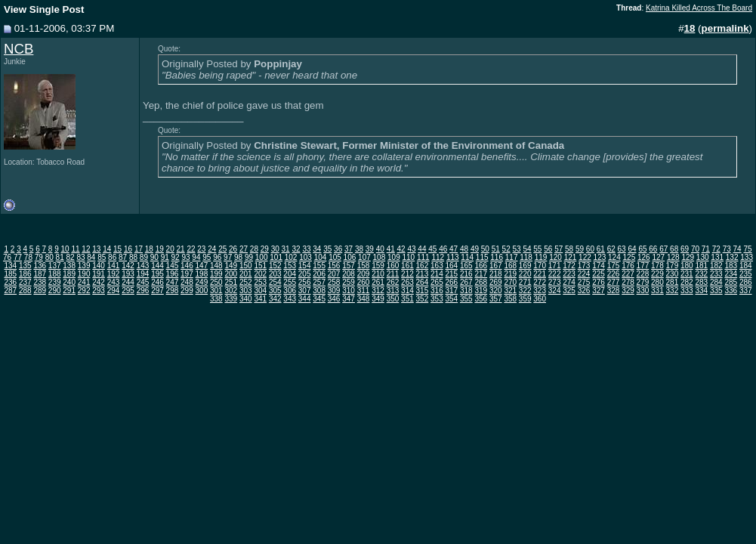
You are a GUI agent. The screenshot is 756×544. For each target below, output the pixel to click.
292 (84, 291)
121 (571, 257)
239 (55, 282)
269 (496, 282)
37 (349, 249)
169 (525, 266)
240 (69, 282)
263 (407, 282)
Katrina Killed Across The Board (699, 8)
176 (628, 266)
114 (467, 257)
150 (246, 266)
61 (601, 249)
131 (717, 257)
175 (614, 266)
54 (527, 249)
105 (335, 257)
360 (540, 299)
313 (393, 291)
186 (25, 274)
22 (191, 249)
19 (160, 249)
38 (359, 249)
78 (28, 257)
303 (246, 291)
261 (378, 282)
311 (364, 291)
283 (701, 282)
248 (187, 282)
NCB (19, 49)
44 (422, 249)
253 (260, 282)
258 (334, 282)
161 (407, 266)
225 (599, 274)
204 (290, 274)
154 (305, 266)
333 (687, 291)
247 (173, 282)
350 (393, 299)
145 (173, 266)
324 (555, 291)
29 (265, 249)
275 (584, 282)
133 (747, 257)
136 (40, 266)
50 (485, 249)
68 (674, 249)
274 (569, 282)
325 (569, 291)
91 (165, 257)
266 (452, 282)
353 (437, 299)
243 (114, 282)
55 (537, 249)
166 (481, 266)
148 (216, 266)
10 (65, 249)
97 (228, 257)
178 (657, 266)
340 (246, 299)
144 (157, 266)
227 (628, 274)
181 (701, 266)
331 (657, 291)
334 (701, 291)
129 (688, 257)
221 (540, 274)
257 (319, 282)
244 (128, 282)
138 (69, 266)
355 (466, 299)
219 (510, 274)
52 (506, 249)
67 (663, 249)
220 (525, 274)
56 (548, 249)
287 (10, 291)
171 (555, 266)
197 (187, 274)
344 (305, 299)
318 (466, 291)
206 (319, 274)
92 (176, 257)
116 (497, 257)
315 (423, 291)
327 (599, 291)
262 (393, 282)
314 (407, 291)
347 (349, 299)
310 (349, 291)
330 (643, 291)
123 (600, 257)
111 (423, 257)
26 (233, 249)
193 (128, 274)
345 (319, 299)
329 (628, 291)
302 (231, 291)
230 (673, 274)
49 (475, 249)
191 (99, 274)
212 (407, 274)
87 (123, 257)
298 (173, 291)
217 (481, 274)
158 (364, 266)
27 (244, 249)
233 (716, 274)
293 (99, 291)
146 (187, 266)
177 (643, 266)
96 (217, 257)
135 (25, 266)
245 (143, 282)
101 (276, 257)
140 (99, 266)
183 (731, 266)
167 (496, 266)
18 (149, 249)
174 (599, 266)
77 (18, 257)
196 (173, 274)
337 (746, 291)
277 (614, 282)
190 (84, 274)
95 (207, 257)
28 (254, 249)
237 (25, 282)
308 (319, 291)
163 (437, 266)
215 (452, 274)
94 (196, 257)
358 (510, 299)
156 (334, 266)
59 (580, 249)
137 (55, 266)
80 (49, 257)
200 (231, 274)
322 (525, 291)
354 (452, 299)
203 (275, 274)
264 (423, 282)
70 (695, 249)
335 (716, 291)
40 (380, 249)
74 (737, 249)
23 (201, 249)
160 (393, 266)
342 (275, 299)
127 (658, 257)
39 (370, 249)
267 (466, 282)
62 (611, 249)
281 (673, 282)
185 (10, 274)
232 (701, 274)
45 (432, 249)
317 (452, 291)
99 (249, 257)
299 (187, 291)
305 (275, 291)
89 (144, 257)
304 (260, 291)
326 (584, 291)
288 (25, 291)
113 (453, 257)
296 (143, 291)
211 (393, 274)
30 (275, 249)
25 (222, 249)
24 (212, 249)
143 (143, 266)
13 (96, 249)
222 (555, 274)
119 (541, 257)
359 (525, 299)
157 (349, 266)
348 (364, 299)
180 (687, 266)
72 (716, 249)
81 (60, 257)
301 (216, 291)
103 (305, 257)
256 (305, 282)
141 (114, 266)
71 (706, 249)
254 (275, 282)
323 (540, 291)
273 (555, 282)
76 (7, 257)
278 (628, 282)
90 (154, 257)
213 (423, 274)
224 (584, 274)
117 (512, 257)
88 (133, 257)
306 (290, 291)
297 (157, 291)
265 (437, 282)
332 (673, 291)
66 (653, 249)
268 (481, 282)
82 (70, 257)
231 (687, 274)
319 (481, 291)
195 (157, 274)
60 (590, 249)
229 (657, 274)
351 (407, 299)
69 (685, 249)
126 (644, 257)
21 (181, 249)
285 (731, 282)
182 (716, 266)
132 (732, 257)
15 (117, 249)
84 (91, 257)
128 (673, 257)
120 (555, 257)
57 (559, 249)
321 (510, 291)
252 (246, 282)
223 (569, 274)
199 (216, 274)
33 (306, 249)
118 (526, 257)
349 (378, 299)
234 (731, 274)
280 (657, 282)
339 (231, 299)
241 (84, 282)
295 (128, 291)
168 (510, 266)
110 (408, 257)
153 (290, 266)
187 (40, 274)
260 (364, 282)
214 (437, 274)
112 (438, 257)
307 (305, 291)
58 (569, 249)
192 (114, 274)
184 (746, 266)
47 (454, 249)
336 (731, 291)
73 (727, 249)
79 (39, 257)
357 (496, 299)
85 (102, 257)
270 (510, 282)
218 (496, 274)
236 (10, 282)
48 (464, 249)
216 (466, 274)
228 (643, 274)
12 (86, 249)
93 (185, 257)
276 (599, 282)
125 (629, 257)
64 (632, 249)
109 (394, 257)
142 (128, 266)
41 (391, 249)
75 (747, 249)
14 (107, 249)
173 (584, 266)
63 (622, 249)
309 (334, 291)
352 (423, 299)
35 (327, 249)
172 (569, 266)
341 (260, 299)
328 (614, 291)
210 (378, 274)
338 (216, 299)
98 (238, 257)
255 (290, 282)
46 (443, 249)
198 (202, 274)
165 (466, 266)
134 (10, 266)
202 (260, 274)
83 (80, 257)
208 (349, 274)
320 (496, 291)
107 (364, 257)
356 (481, 299)
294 (114, 291)
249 (202, 282)
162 (423, 266)
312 (378, 291)
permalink (725, 28)
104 (321, 257)
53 (517, 249)
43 (411, 249)
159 (378, 266)
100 (262, 257)
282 (687, 282)
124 (614, 257)
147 (202, 266)
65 (642, 249)
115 (482, 257)
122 (585, 257)
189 (69, 274)
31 (286, 249)
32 (296, 249)
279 (643, 282)
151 (260, 266)
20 (170, 249)
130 (703, 257)
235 (746, 274)
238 (40, 282)
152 (275, 266)
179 (673, 266)
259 (349, 282)
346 (334, 299)
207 (334, 274)
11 (75, 249)
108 (380, 257)
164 (452, 266)
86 (112, 257)
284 (716, 282)
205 (305, 274)
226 (614, 274)
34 (317, 249)
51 (496, 249)
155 (319, 266)
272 (540, 282)
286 (746, 282)
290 (55, 291)
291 (69, 291)
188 (55, 274)
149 (231, 266)
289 (40, 291)
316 (437, 291)
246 (157, 282)
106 (350, 257)
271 (525, 282)
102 (291, 257)
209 (364, 274)
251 (231, 282)
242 (99, 282)
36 (338, 249)
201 (246, 274)
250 (216, 282)
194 (143, 274)
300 (202, 291)
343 (290, 299)
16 (128, 249)
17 (139, 249)
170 (540, 266)
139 (84, 266)
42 (401, 249)
